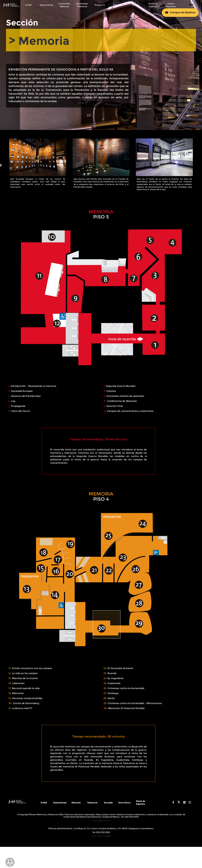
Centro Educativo (171, 5)
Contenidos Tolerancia (82, 5)
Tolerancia (92, 805)
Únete (135, 5)
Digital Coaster (106, 847)
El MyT (29, 5)
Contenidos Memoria (64, 5)
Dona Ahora (124, 805)
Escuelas (117, 5)
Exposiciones (46, 5)
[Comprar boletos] (180, 13)
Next (198, 167)
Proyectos (100, 5)
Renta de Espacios (153, 5)
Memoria (76, 805)
